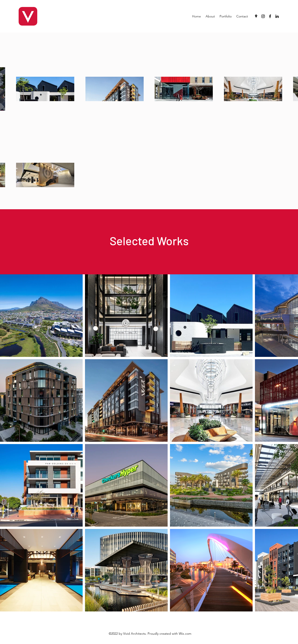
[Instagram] (263, 16)
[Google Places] (256, 16)
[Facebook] (270, 16)
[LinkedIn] (277, 16)
